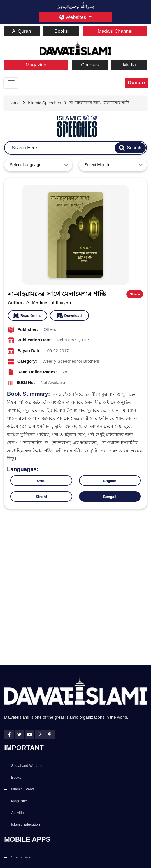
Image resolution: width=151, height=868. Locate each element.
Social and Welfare (26, 766)
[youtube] (30, 735)
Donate (136, 83)
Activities (18, 813)
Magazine (36, 65)
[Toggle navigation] (11, 83)
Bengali (110, 497)
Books (61, 31)
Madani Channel (115, 31)
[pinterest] (50, 735)
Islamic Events (23, 789)
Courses (90, 65)
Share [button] (135, 294)
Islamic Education (25, 824)
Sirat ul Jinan (22, 857)
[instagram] (40, 735)
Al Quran (22, 31)
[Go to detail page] (47, 103)
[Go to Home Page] (17, 103)
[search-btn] (130, 148)
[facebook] (9, 735)
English (110, 481)
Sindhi (41, 497)
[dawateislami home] (75, 48)
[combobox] (38, 165)
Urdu (41, 481)
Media (129, 65)
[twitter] (19, 735)
